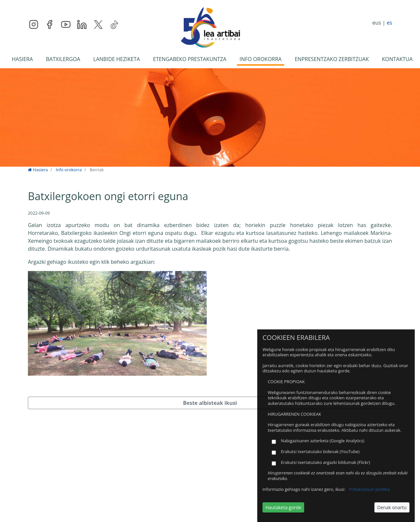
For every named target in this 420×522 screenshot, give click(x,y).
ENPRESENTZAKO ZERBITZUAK (332, 59)
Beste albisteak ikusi (210, 403)
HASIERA (22, 59)
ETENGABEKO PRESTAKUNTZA (190, 59)
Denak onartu (392, 507)
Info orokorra (69, 170)
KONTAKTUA (397, 59)
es (389, 23)
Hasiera (38, 170)
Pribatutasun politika (369, 489)
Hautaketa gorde (283, 507)
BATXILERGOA (63, 59)
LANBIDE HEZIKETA (116, 59)
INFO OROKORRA (261, 59)
